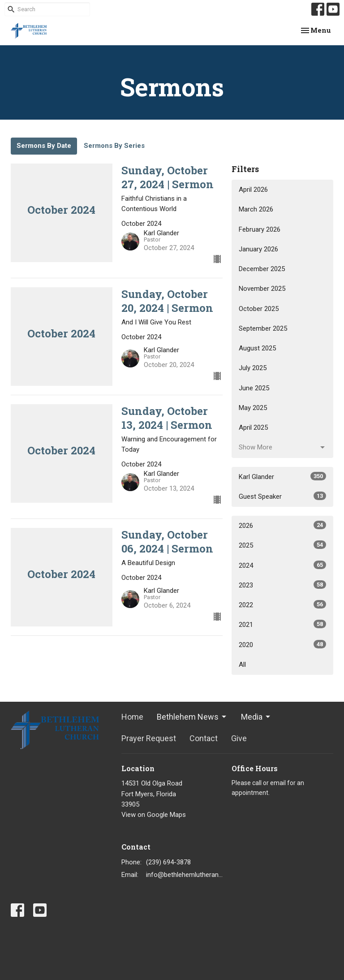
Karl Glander (282, 476)
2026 (282, 525)
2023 (282, 585)
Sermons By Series (114, 146)
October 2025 (259, 309)
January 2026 (258, 249)
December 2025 (262, 269)
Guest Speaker (282, 496)
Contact (204, 738)
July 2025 (253, 368)
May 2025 (253, 408)
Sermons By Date (44, 146)
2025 (282, 545)
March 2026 (256, 209)
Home (132, 717)
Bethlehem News (192, 717)
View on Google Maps (154, 815)
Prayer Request (149, 738)
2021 (282, 624)
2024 (282, 565)
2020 (282, 644)
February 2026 (260, 229)
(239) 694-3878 (168, 862)
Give (239, 738)
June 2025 (254, 388)
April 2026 (253, 190)
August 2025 (257, 348)
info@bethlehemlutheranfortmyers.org (185, 875)
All (242, 665)
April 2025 (253, 427)
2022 (282, 604)
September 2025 (263, 328)
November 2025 (262, 289)
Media (256, 717)
